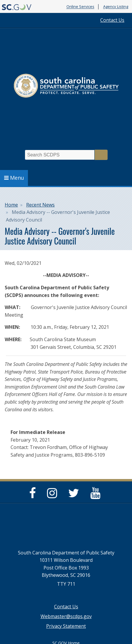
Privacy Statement (66, 626)
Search (101, 155)
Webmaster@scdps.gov (66, 616)
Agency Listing (116, 7)
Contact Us (112, 20)
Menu (14, 178)
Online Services (80, 7)
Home (11, 205)
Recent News (40, 205)
